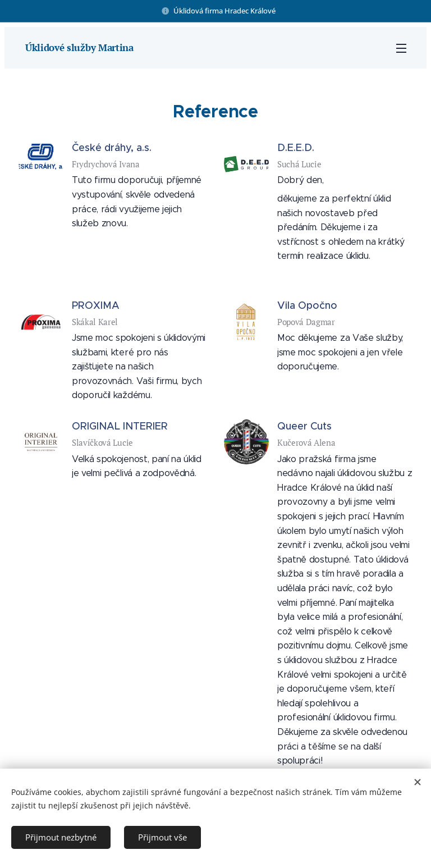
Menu (401, 48)
